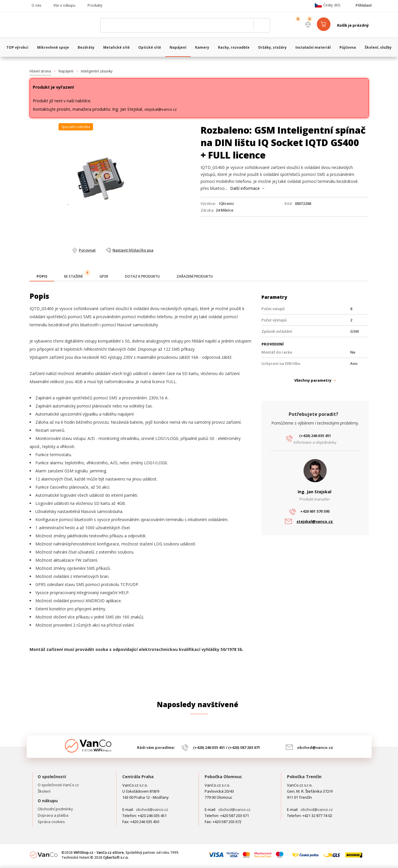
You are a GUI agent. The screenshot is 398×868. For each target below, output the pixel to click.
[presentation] (42, 276)
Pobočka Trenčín (304, 777)
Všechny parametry (313, 380)
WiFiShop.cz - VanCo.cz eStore (63, 25)
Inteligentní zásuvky (97, 71)
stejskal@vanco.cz (161, 109)
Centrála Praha (138, 777)
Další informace (245, 188)
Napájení (66, 71)
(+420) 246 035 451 (315, 436)
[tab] (42, 277)
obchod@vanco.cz (315, 747)
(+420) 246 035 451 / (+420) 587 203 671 (227, 747)
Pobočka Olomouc (223, 777)
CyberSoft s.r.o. (116, 857)
